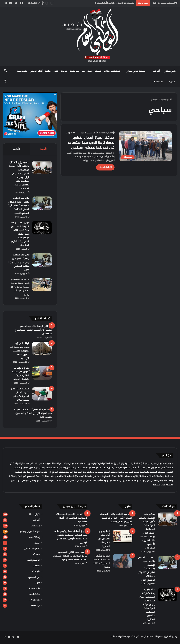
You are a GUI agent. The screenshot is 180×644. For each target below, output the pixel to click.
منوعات (36, 571)
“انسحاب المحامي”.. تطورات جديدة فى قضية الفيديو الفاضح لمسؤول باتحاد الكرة (33, 413)
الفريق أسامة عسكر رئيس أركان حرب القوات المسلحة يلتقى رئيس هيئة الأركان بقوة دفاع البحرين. (71, 537)
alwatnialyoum (105, 133)
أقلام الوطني (36, 71)
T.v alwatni (158, 82)
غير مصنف (35, 606)
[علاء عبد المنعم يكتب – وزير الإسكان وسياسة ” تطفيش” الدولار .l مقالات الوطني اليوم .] (42, 203)
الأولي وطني (170, 71)
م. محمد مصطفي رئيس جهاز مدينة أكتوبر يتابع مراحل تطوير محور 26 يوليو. (20, 287)
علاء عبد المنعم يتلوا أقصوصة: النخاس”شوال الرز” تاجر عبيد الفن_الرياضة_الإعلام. (116, 518)
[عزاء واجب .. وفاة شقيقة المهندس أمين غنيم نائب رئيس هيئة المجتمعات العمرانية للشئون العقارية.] (42, 228)
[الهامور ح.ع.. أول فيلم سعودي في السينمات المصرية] (123, 536)
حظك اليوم (34, 594)
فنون (56, 71)
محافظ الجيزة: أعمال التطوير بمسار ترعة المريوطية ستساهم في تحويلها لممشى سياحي (91, 143)
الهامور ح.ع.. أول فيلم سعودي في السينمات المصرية (104, 539)
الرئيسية (166, 100)
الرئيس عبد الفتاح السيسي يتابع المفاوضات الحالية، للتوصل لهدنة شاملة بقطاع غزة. (70, 556)
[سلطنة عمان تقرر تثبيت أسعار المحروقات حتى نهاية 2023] (42, 394)
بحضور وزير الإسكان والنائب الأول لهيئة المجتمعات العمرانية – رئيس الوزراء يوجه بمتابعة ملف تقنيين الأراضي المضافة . (19, 175)
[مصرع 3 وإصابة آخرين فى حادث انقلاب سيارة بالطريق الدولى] (42, 373)
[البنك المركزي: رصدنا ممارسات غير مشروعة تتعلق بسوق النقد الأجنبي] (42, 348)
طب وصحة (22, 71)
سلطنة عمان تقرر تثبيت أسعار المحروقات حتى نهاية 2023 (20, 394)
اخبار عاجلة (34, 514)
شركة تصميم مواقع (130, 637)
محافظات (74, 71)
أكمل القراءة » (105, 167)
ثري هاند (115, 637)
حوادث (64, 71)
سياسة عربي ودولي (136, 71)
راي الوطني (34, 577)
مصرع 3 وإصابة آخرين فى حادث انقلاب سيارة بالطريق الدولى (21, 374)
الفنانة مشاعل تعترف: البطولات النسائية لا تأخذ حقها (101, 562)
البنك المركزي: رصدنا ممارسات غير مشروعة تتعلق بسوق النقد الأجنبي (20, 351)
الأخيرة (43, 149)
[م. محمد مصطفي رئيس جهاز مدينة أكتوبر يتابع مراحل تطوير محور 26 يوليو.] (42, 284)
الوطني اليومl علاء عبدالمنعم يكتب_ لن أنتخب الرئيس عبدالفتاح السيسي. (33, 330)
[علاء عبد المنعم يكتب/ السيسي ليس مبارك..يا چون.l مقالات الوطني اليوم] (42, 260)
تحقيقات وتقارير (112, 71)
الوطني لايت (34, 560)
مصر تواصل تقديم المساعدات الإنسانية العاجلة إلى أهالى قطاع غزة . (72, 518)
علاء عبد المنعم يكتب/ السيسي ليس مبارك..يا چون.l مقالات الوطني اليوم (19, 262)
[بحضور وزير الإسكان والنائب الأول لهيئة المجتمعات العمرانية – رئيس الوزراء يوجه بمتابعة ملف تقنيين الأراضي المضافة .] (42, 167)
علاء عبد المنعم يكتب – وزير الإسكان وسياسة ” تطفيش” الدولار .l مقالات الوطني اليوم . (19, 206)
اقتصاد (98, 71)
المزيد (172, 82)
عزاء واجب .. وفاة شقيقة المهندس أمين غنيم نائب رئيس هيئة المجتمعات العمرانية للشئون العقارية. (20, 234)
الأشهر (16, 149)
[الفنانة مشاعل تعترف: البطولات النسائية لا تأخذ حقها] (123, 561)
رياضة (48, 71)
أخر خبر (156, 71)
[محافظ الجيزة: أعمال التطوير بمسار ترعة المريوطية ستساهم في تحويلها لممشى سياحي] (145, 146)
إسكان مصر (87, 71)
